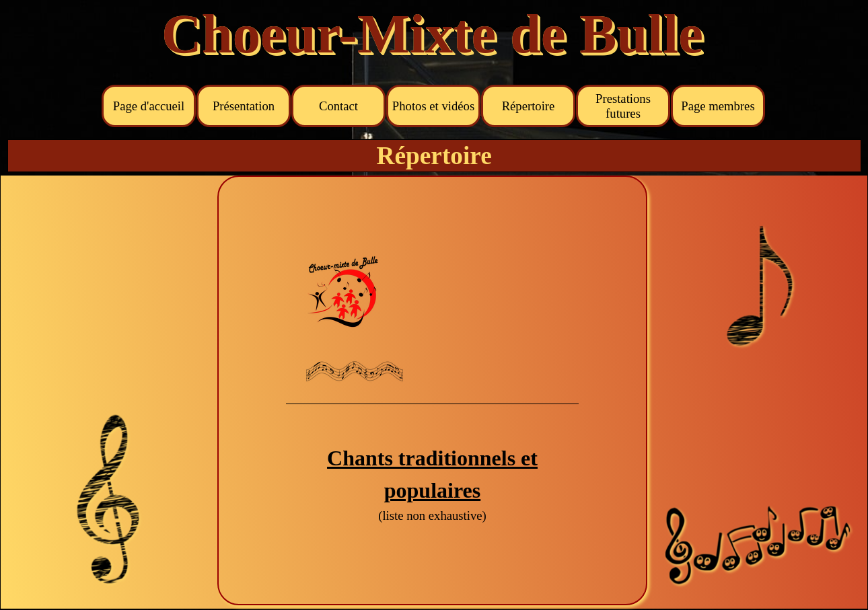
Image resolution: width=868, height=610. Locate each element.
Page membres (718, 106)
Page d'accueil (149, 106)
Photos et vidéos (433, 106)
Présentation (244, 106)
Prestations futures (623, 106)
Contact (338, 106)
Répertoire (529, 106)
